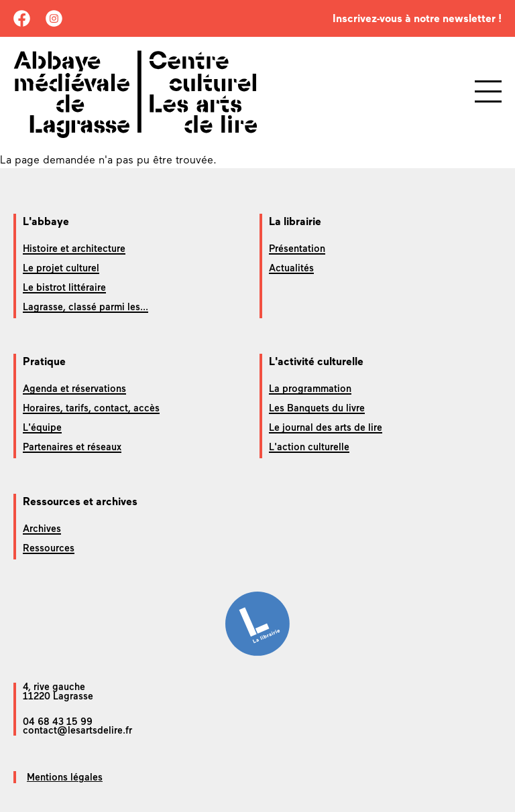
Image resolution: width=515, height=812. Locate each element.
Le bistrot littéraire (64, 287)
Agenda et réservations (74, 389)
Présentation (297, 249)
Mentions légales (65, 777)
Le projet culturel (61, 268)
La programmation (310, 389)
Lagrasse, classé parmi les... (85, 307)
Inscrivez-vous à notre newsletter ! (417, 18)
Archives (42, 529)
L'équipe (42, 427)
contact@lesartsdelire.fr (77, 730)
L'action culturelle (309, 447)
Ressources (49, 548)
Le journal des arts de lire (326, 427)
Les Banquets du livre (317, 408)
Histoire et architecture (74, 249)
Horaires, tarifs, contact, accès (91, 408)
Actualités (291, 268)
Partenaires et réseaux (72, 447)
